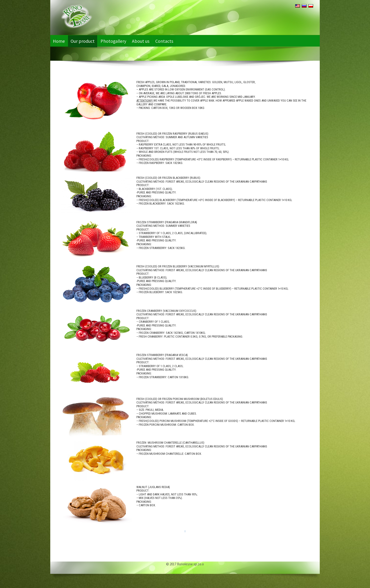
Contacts (169, 41)
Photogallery (116, 41)
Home (59, 41)
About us (145, 41)
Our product (84, 41)
